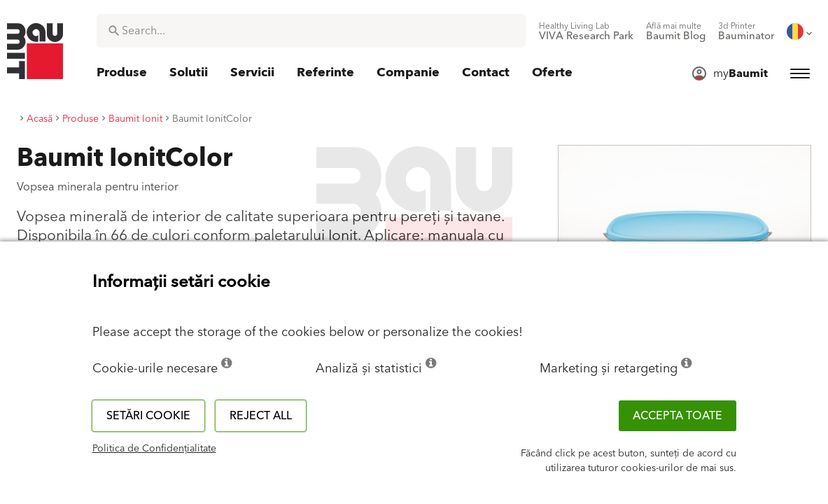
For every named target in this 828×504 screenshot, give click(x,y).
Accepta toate (678, 416)
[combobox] (311, 31)
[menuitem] (586, 31)
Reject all (261, 416)
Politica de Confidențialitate (154, 449)
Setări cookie (148, 416)
